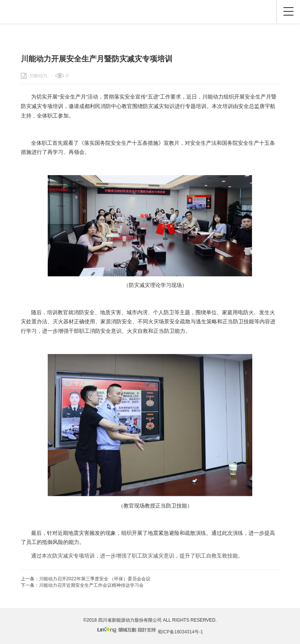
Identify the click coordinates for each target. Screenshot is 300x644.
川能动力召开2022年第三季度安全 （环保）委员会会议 (95, 579)
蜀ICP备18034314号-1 (180, 632)
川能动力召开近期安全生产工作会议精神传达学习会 (91, 585)
